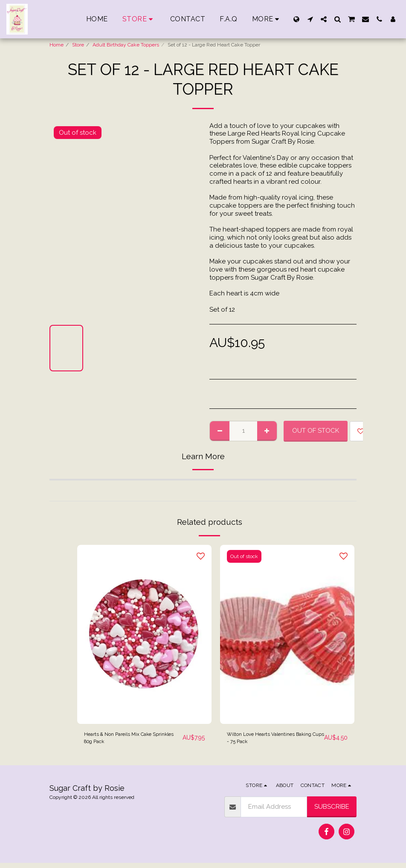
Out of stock (316, 431)
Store (78, 45)
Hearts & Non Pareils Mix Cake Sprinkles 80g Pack (129, 740)
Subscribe (332, 811)
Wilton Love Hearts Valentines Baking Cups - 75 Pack (272, 740)
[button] (310, 19)
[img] (144, 634)
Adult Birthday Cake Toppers (126, 45)
